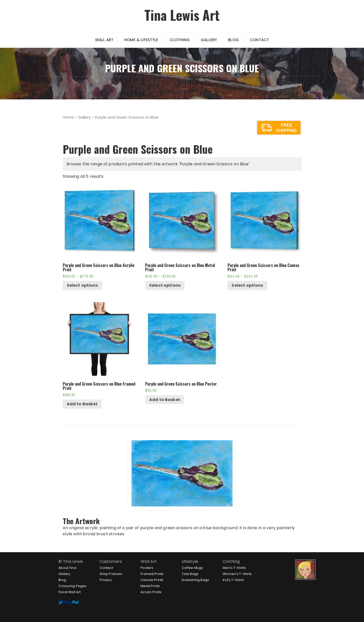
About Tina (67, 568)
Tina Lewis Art (182, 15)
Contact (259, 40)
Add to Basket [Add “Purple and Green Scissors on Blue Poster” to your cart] (165, 400)
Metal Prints (150, 586)
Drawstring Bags (195, 580)
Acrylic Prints (151, 592)
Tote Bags (190, 574)
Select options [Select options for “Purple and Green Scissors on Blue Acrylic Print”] (82, 285)
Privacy (106, 580)
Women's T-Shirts (237, 574)
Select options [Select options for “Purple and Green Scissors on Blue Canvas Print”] (247, 285)
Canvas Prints (152, 580)
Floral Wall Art (70, 592)
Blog (233, 40)
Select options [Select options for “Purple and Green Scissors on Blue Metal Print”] (165, 285)
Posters (147, 568)
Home (68, 117)
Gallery (209, 40)
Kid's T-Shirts (233, 580)
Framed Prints (152, 574)
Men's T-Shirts (234, 568)
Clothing (180, 40)
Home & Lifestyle (141, 40)
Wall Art (104, 40)
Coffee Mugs (192, 568)
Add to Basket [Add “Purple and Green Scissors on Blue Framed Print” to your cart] (82, 404)
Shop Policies (111, 574)
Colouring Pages (72, 586)
